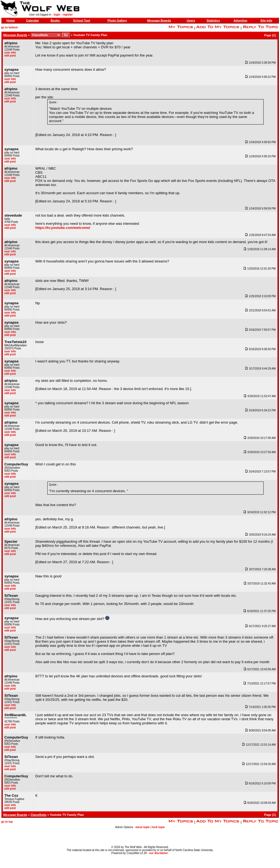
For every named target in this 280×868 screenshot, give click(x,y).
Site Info (266, 20)
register (68, 15)
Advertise (240, 20)
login (57, 15)
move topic (143, 827)
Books (55, 20)
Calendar (32, 20)
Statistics (213, 20)
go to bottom (9, 27)
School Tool (81, 20)
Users (191, 20)
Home (11, 20)
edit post (10, 56)
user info (10, 53)
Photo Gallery (117, 20)
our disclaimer (159, 853)
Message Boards (159, 20)
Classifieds (39, 815)
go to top (7, 822)
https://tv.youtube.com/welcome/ (63, 228)
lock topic (158, 827)
